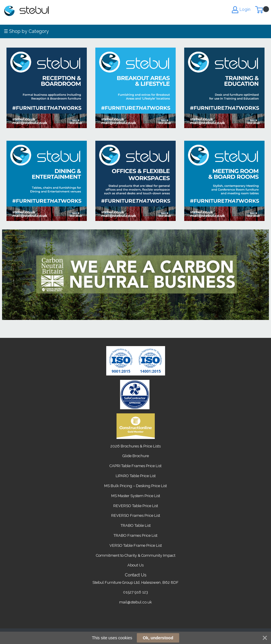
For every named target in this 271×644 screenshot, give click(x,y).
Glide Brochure (136, 456)
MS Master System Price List (136, 496)
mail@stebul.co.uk (135, 602)
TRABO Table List (136, 525)
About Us (135, 565)
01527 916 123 (135, 592)
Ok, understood (158, 638)
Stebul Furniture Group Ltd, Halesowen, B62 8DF (135, 582)
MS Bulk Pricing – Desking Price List (135, 486)
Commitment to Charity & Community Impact (136, 555)
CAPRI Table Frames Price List (135, 466)
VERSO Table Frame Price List (136, 545)
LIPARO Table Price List (136, 476)
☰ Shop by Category (26, 31)
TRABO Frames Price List (135, 535)
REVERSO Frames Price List (136, 515)
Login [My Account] (241, 10)
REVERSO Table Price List (136, 506)
